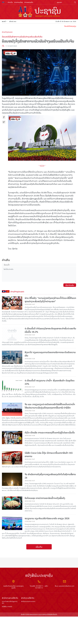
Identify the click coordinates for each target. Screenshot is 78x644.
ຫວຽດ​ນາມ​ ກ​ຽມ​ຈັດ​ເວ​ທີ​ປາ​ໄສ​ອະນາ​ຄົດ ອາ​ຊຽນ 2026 (47, 518)
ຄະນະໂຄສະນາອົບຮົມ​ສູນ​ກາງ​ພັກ (10, 602)
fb (4, 117)
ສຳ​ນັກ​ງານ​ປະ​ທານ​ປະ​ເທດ (28, 601)
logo (39, 12)
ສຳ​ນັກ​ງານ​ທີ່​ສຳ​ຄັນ (28, 598)
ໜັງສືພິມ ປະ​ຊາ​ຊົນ (7, 607)
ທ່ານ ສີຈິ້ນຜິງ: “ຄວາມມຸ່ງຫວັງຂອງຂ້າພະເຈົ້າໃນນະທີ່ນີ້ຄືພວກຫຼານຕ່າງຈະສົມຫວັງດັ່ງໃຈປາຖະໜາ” (50, 300)
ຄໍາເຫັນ (6, 260)
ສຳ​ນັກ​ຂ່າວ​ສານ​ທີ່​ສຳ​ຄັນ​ (10, 598)
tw (4, 122)
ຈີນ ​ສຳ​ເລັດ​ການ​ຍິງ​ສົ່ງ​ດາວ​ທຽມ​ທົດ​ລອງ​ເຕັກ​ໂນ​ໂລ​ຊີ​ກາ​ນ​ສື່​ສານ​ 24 (50, 476)
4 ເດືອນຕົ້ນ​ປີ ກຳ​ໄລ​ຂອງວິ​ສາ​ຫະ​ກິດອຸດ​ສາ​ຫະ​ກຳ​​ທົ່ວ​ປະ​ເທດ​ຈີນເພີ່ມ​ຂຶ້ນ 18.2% (50, 330)
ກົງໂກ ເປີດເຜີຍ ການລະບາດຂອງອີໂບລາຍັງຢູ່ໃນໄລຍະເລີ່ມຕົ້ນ (50, 433)
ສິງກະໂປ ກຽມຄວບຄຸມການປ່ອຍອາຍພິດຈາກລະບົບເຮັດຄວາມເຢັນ (50, 354)
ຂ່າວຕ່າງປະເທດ (7, 32)
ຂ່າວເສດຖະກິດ (29, 2)
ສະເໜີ (5, 21)
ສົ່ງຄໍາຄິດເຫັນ (70, 285)
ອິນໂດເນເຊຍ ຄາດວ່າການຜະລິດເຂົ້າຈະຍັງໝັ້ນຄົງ (45, 498)
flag (3, 2)
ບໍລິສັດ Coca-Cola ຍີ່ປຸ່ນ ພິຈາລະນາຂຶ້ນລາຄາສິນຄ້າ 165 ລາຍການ (49, 455)
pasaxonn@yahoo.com (67, 586)
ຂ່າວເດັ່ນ (10, 2)
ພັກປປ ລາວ (13, 21)
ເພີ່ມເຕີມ (39, 547)
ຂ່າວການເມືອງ (19, 2)
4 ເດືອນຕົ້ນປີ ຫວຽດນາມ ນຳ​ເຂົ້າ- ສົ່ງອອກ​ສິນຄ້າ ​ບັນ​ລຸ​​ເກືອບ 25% (50, 382)
